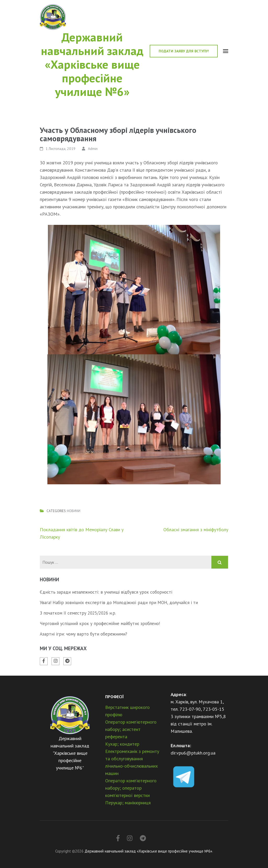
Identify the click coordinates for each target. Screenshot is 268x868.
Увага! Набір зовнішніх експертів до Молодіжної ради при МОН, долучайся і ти (119, 603)
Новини (74, 511)
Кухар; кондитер (122, 744)
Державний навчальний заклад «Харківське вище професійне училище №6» (92, 64)
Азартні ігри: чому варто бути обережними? (83, 634)
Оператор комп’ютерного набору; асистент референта (131, 729)
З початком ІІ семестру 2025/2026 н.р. (78, 613)
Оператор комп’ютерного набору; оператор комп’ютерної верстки (131, 788)
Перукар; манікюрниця (128, 803)
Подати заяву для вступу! (184, 51)
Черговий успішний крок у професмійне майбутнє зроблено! (100, 623)
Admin (93, 149)
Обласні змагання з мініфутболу (196, 530)
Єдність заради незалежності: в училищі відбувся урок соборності (106, 592)
